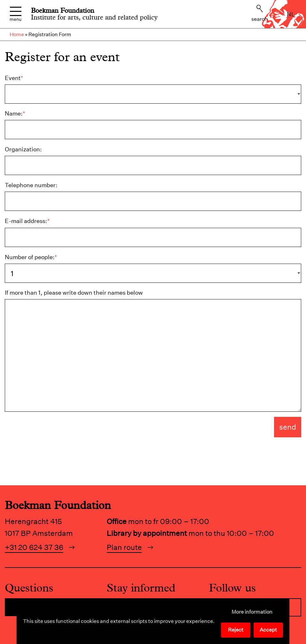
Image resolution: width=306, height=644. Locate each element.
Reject (236, 630)
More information (252, 612)
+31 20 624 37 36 (34, 547)
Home (17, 34)
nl (291, 14)
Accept (268, 630)
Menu (15, 14)
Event (14, 78)
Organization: (23, 149)
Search (260, 13)
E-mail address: (27, 221)
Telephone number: (31, 185)
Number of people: (31, 257)
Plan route (124, 547)
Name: (15, 113)
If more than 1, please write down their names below (74, 293)
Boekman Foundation (63, 11)
